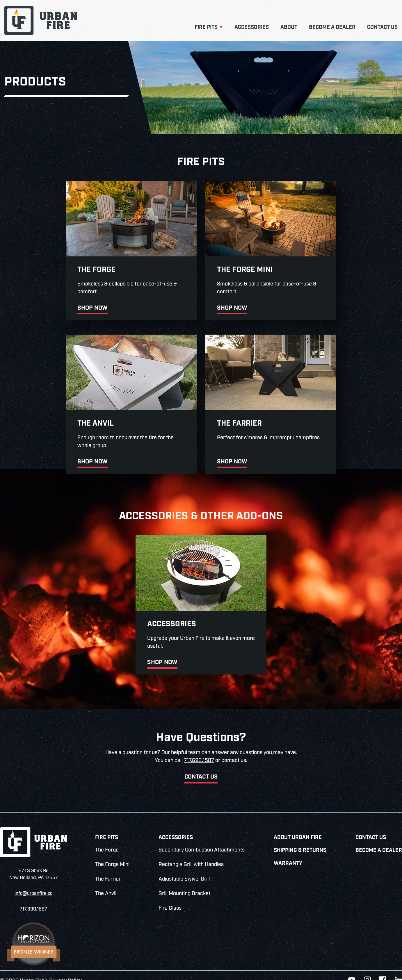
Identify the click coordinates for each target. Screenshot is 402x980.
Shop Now (31, 305)
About (289, 27)
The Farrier (108, 868)
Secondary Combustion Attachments (202, 839)
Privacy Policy (65, 970)
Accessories (252, 27)
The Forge (107, 839)
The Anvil (106, 883)
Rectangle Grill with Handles (191, 854)
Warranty (288, 852)
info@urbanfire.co (34, 882)
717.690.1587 (199, 749)
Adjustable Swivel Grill (184, 868)
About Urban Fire (298, 826)
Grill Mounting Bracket (184, 883)
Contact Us (382, 27)
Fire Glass (170, 897)
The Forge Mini (112, 854)
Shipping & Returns (300, 839)
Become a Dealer (332, 27)
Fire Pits (206, 27)
